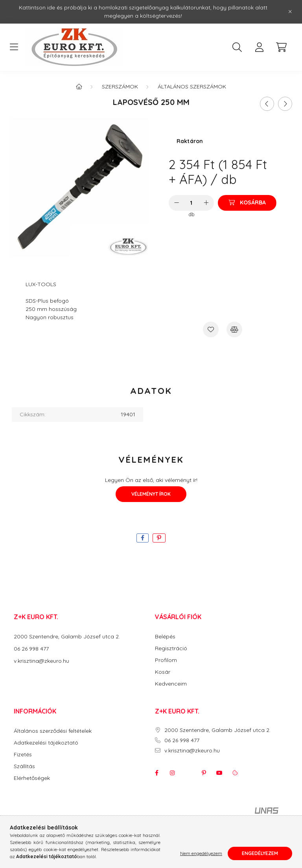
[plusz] (206, 203)
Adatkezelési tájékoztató (46, 743)
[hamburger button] (14, 47)
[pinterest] (159, 538)
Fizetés (23, 755)
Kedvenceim (171, 684)
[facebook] (143, 538)
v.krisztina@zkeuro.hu (41, 661)
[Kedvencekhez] (211, 329)
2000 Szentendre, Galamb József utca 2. (67, 636)
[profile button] (259, 47)
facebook (157, 773)
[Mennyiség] (191, 203)
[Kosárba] (247, 203)
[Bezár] (290, 12)
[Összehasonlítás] (234, 329)
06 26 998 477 (31, 649)
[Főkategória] (79, 86)
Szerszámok (120, 86)
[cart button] (281, 47)
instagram (172, 773)
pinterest (204, 773)
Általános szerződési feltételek (53, 731)
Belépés (165, 637)
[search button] (237, 47)
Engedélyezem (260, 853)
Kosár (163, 672)
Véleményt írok (151, 494)
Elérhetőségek (32, 778)
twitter (188, 773)
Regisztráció (171, 648)
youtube (219, 773)
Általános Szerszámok (192, 86)
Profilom (166, 660)
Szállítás (24, 766)
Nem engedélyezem (201, 853)
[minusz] (177, 203)
